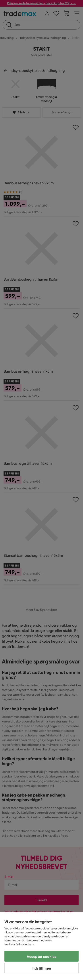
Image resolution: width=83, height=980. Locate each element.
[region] (41, 946)
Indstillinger (41, 968)
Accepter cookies (41, 956)
